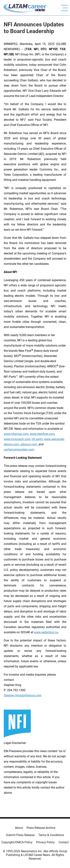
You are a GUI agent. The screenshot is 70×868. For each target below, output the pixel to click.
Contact (64, 842)
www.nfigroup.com (16, 434)
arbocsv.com (29, 444)
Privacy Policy (45, 842)
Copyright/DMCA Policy (17, 842)
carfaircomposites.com (19, 450)
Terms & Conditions (51, 835)
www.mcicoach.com (17, 439)
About (19, 828)
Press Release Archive (41, 828)
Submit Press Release (20, 835)
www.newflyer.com (42, 434)
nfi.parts (37, 439)
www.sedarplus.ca (46, 632)
